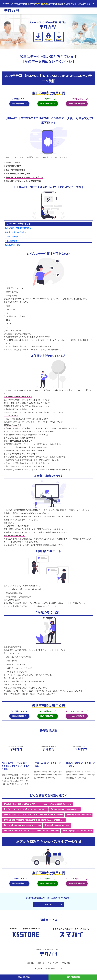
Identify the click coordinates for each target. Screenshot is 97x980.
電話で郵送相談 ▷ (19, 105)
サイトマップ (53, 965)
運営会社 (30, 965)
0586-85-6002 (24, 977)
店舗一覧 (40, 965)
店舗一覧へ (48, 906)
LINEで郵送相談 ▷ (48, 105)
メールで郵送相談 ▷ (77, 105)
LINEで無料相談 (73, 977)
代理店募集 (67, 965)
